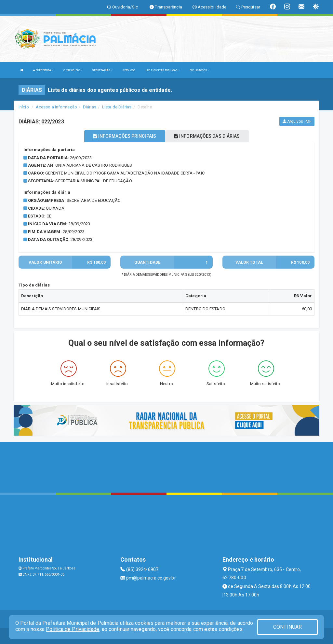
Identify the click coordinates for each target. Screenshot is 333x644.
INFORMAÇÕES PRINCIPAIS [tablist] (125, 136)
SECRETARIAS (102, 70)
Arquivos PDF (297, 121)
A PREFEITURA (43, 70)
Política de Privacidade (73, 629)
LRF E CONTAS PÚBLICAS (163, 70)
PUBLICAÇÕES (200, 70)
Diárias (90, 107)
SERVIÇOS (129, 70)
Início (24, 107)
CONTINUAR (287, 627)
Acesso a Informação (56, 107)
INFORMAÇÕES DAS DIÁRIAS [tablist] (207, 136)
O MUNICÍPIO (73, 70)
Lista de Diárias (117, 107)
